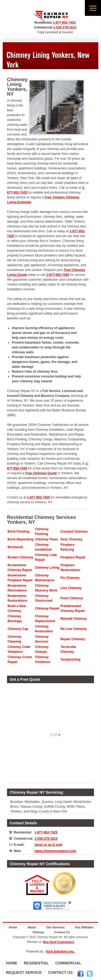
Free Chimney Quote (41, 473)
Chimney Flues (46, 539)
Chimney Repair (47, 608)
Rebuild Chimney (74, 619)
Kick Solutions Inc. (60, 952)
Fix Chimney (70, 578)
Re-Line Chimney (74, 629)
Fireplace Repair (73, 557)
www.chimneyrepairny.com (55, 851)
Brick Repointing (20, 539)
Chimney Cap (18, 629)
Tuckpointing (70, 660)
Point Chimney (72, 598)
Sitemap (38, 932)
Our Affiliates (84, 927)
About (32, 927)
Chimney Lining (47, 568)
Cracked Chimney (74, 532)
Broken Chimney (20, 557)
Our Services (55, 927)
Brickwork (15, 547)
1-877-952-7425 (64, 23)
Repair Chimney (73, 639)
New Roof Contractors (58, 942)
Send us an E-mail (48, 845)
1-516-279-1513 (65, 27)
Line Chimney (71, 588)
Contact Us (62, 932)
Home (13, 927)
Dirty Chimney (71, 539)
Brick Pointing (18, 532)
